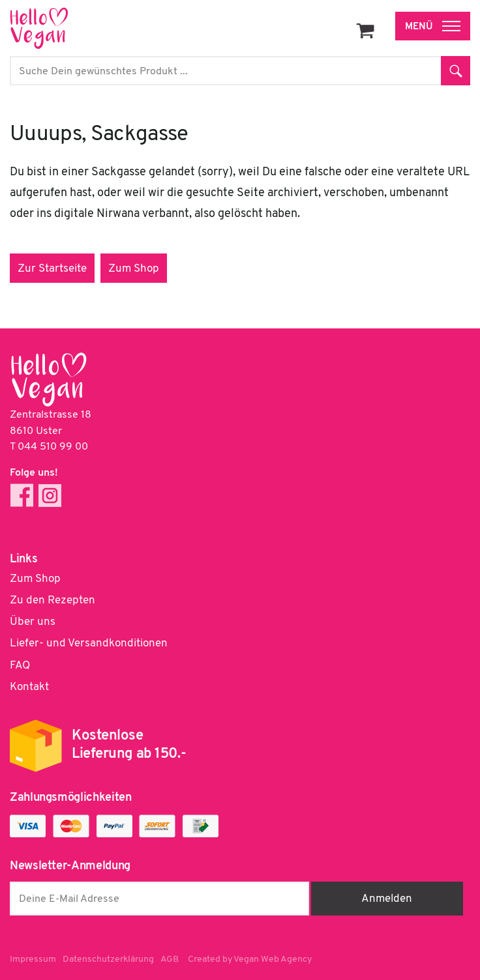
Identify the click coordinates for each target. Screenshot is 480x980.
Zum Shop (134, 269)
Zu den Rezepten (52, 600)
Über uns (33, 622)
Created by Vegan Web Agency (250, 959)
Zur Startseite (52, 269)
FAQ (20, 666)
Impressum (33, 959)
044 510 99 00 (53, 447)
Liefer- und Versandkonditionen (89, 643)
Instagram (50, 496)
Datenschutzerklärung (108, 959)
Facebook (22, 496)
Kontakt (29, 687)
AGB (170, 959)
